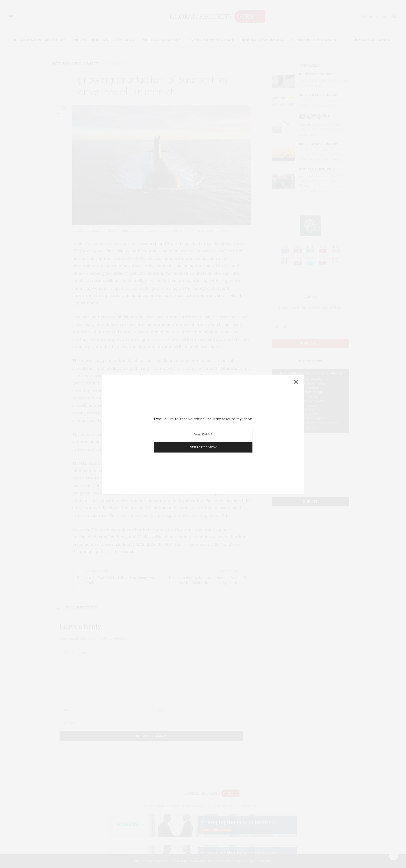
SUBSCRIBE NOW (203, 447)
